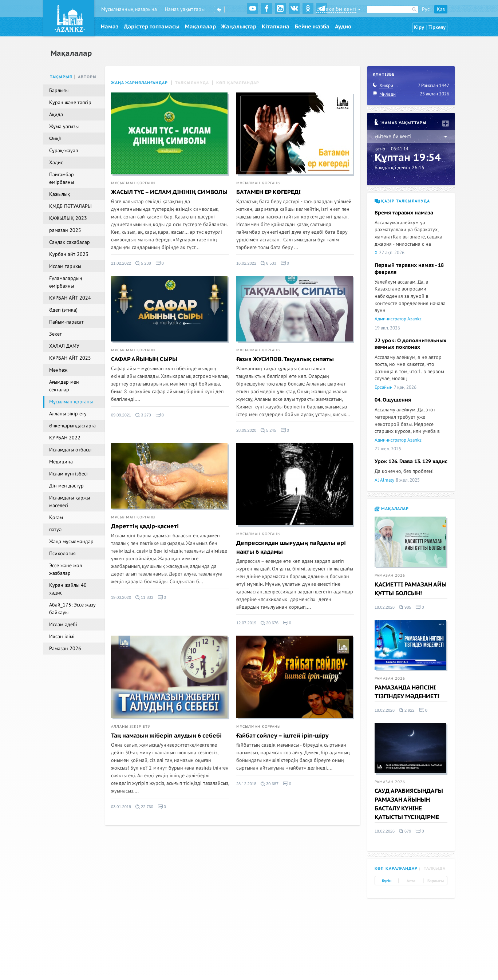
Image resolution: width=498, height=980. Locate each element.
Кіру (419, 27)
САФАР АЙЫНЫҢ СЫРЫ (144, 359)
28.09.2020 (246, 430)
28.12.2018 (246, 784)
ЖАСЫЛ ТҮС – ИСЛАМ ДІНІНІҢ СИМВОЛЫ (169, 192)
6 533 (268, 263)
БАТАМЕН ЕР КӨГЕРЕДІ (268, 192)
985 (405, 607)
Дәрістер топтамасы (152, 27)
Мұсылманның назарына (129, 9)
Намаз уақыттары (185, 9)
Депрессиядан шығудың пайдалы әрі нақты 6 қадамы (291, 548)
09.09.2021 (121, 415)
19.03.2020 (121, 597)
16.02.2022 (246, 263)
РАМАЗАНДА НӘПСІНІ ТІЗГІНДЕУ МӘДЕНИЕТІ (407, 692)
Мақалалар (200, 27)
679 (405, 831)
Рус (426, 9)
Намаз (110, 27)
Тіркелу (437, 27)
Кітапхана (276, 27)
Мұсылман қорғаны (133, 183)
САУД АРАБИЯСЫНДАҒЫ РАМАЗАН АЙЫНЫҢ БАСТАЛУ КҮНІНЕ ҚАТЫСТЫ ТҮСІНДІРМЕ (409, 804)
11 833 (144, 597)
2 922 (407, 710)
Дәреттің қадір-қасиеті (145, 526)
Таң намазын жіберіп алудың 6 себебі (166, 736)
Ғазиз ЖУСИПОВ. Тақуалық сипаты (285, 359)
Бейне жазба (312, 27)
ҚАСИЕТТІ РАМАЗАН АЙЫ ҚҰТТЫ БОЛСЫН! (411, 589)
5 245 (268, 430)
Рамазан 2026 (390, 576)
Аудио (343, 27)
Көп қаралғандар (238, 83)
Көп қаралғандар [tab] (396, 868)
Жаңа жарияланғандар (139, 83)
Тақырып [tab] (61, 77)
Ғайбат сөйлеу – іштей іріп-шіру (282, 736)
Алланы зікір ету (131, 727)
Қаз (441, 9)
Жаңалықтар (239, 27)
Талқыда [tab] (435, 868)
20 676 (270, 623)
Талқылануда (192, 83)
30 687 (270, 784)
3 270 (143, 415)
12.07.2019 (246, 623)
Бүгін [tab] (387, 881)
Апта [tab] (411, 881)
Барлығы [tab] (436, 881)
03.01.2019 (121, 807)
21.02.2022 (121, 263)
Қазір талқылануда (402, 201)
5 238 (143, 263)
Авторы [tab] (87, 77)
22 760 (144, 807)
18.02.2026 (385, 607)
